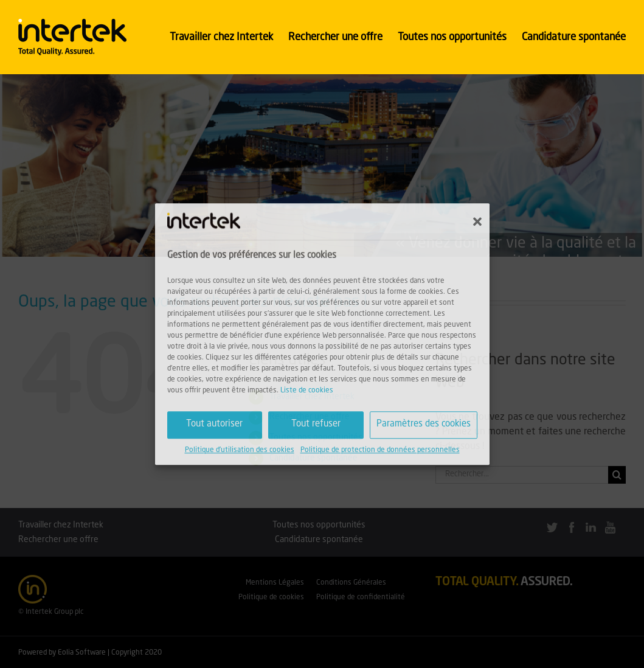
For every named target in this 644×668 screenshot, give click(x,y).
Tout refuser (316, 424)
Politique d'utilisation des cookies (240, 450)
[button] (477, 221)
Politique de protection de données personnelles (380, 450)
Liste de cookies (307, 391)
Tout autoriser (214, 424)
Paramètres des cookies (424, 424)
